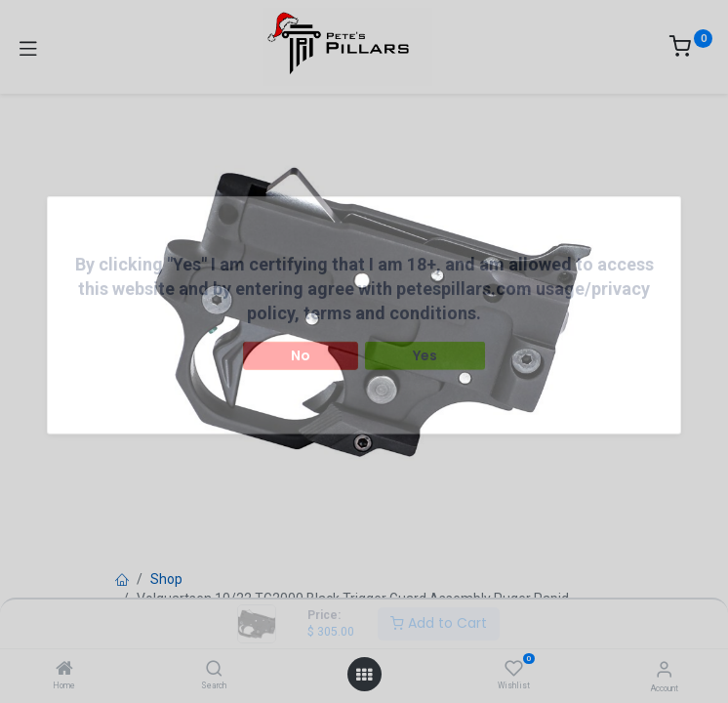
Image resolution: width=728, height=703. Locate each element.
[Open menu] (364, 675)
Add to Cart (439, 623)
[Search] (214, 670)
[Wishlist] (514, 669)
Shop (166, 579)
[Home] (64, 670)
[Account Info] (664, 669)
